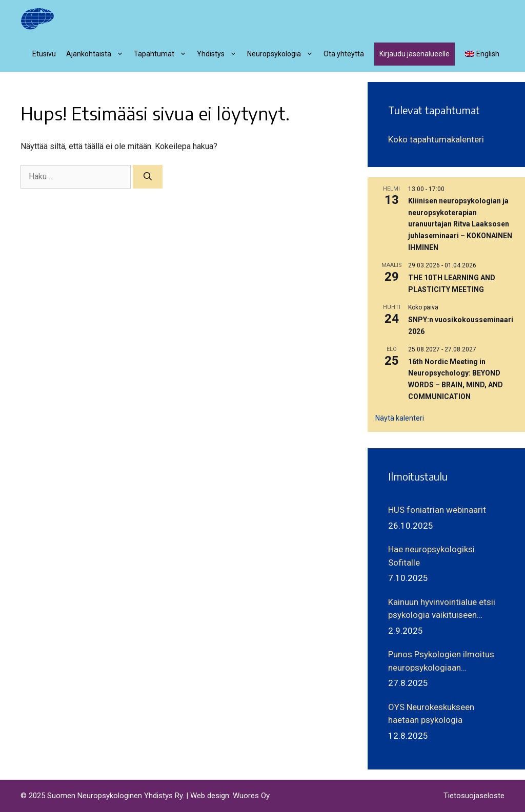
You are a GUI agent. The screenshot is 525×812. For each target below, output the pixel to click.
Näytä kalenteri (400, 418)
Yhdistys (219, 54)
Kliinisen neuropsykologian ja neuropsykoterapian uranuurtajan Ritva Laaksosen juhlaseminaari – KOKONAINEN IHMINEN (460, 224)
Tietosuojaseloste (474, 796)
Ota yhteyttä (344, 54)
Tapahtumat (163, 54)
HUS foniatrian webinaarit (437, 510)
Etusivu (44, 54)
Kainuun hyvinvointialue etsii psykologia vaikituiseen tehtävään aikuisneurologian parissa (442, 609)
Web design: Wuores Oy (230, 796)
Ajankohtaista (97, 54)
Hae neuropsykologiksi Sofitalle (431, 556)
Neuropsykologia (283, 54)
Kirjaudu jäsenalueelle (415, 54)
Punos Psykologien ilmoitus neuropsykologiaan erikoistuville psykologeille (441, 662)
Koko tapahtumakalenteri (436, 139)
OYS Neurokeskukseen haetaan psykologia (431, 714)
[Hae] (148, 177)
